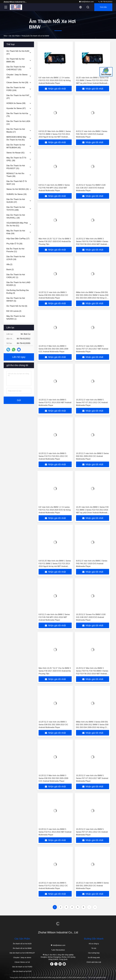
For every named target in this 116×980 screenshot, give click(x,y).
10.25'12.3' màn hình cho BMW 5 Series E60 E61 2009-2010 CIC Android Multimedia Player (92, 456)
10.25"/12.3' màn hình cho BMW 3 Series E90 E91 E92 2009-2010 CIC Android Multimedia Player (53, 295)
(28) (17, 82)
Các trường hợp (94, 953)
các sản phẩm (14, 36)
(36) (15, 175)
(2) (9, 264)
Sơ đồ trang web (94, 957)
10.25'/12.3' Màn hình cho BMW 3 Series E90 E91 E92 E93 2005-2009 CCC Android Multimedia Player (53, 349)
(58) (16, 103)
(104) (16, 89)
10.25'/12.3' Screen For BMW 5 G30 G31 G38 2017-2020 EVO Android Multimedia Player (91, 188)
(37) (18, 97)
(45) (16, 146)
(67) (16, 108)
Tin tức (94, 948)
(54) (16, 232)
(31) (16, 167)
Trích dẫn (103, 7)
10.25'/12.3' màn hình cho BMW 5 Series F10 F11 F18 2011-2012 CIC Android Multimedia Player (53, 456)
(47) (18, 52)
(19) (18, 189)
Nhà (5, 36)
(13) (17, 183)
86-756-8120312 (105, 2)
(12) (18, 123)
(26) (14, 244)
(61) (15, 153)
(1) (16, 276)
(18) (16, 216)
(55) (16, 68)
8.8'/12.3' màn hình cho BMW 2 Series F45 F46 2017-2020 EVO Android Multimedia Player (92, 134)
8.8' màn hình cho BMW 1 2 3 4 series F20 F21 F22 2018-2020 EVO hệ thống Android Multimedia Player (55, 80)
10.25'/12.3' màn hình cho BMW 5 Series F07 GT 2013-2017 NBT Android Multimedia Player (92, 349)
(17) (16, 131)
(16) (16, 194)
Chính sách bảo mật (94, 962)
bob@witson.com (86, 2)
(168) (16, 209)
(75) (17, 115)
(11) (15, 250)
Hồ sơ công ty (94, 944)
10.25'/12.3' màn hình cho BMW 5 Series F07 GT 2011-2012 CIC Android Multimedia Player (92, 402)
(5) (16, 300)
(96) (15, 60)
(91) (16, 138)
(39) (17, 76)
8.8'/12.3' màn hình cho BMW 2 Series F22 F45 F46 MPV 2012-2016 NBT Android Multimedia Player (54, 188)
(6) (17, 306)
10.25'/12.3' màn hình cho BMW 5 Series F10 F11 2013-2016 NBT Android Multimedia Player (55, 402)
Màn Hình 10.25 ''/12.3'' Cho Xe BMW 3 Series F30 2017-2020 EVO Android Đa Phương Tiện (55, 241)
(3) (18, 292)
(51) (17, 224)
